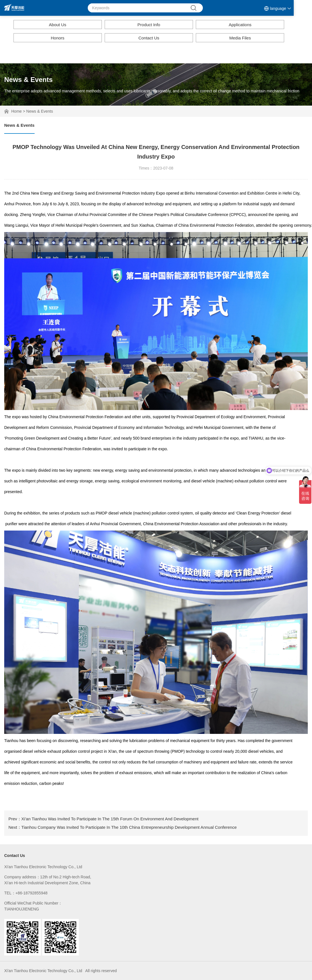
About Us (58, 25)
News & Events (40, 111)
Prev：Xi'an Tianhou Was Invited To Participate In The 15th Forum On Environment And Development (103, 819)
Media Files (240, 38)
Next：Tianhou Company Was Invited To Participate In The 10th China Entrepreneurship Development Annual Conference (123, 827)
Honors (57, 38)
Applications (240, 25)
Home (16, 111)
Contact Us (149, 38)
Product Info (149, 25)
